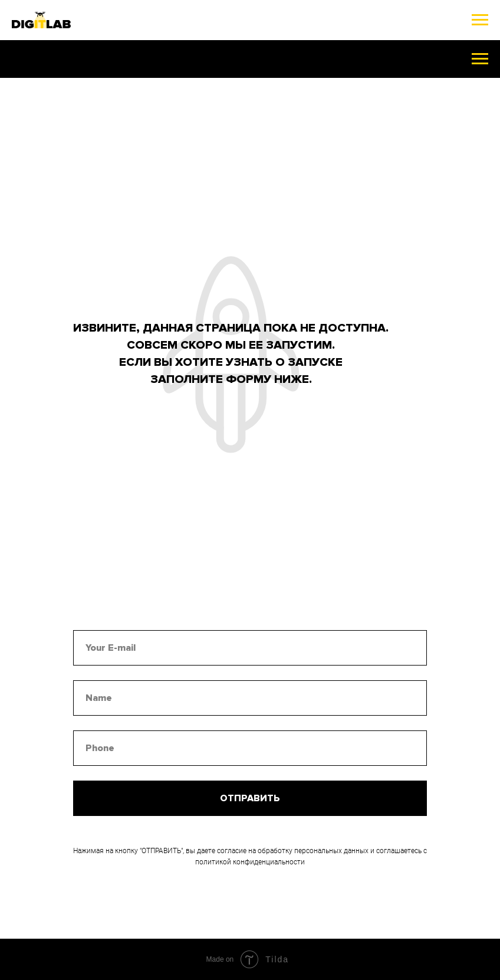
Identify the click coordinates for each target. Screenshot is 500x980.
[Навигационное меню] (480, 20)
